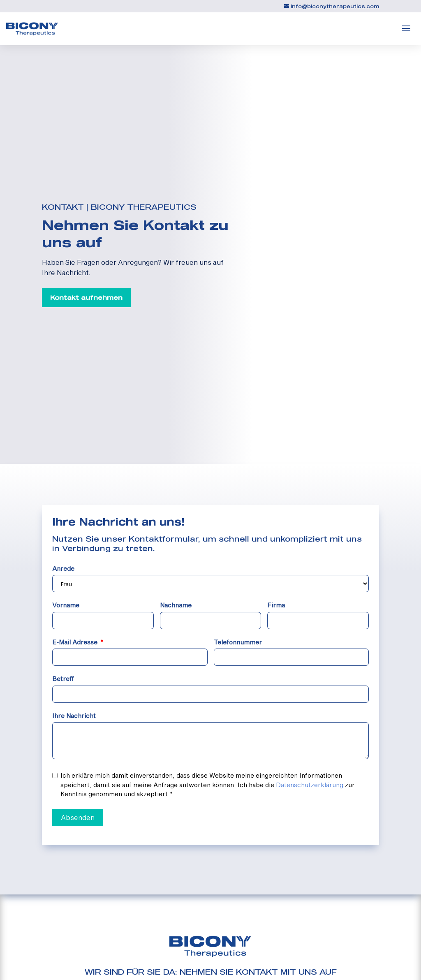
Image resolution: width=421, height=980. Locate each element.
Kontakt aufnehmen (86, 297)
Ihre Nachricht (74, 716)
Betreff (63, 679)
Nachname (176, 605)
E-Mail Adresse (75, 642)
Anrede (63, 568)
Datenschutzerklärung (310, 785)
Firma (276, 605)
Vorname (66, 605)
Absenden (78, 817)
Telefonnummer (238, 642)
